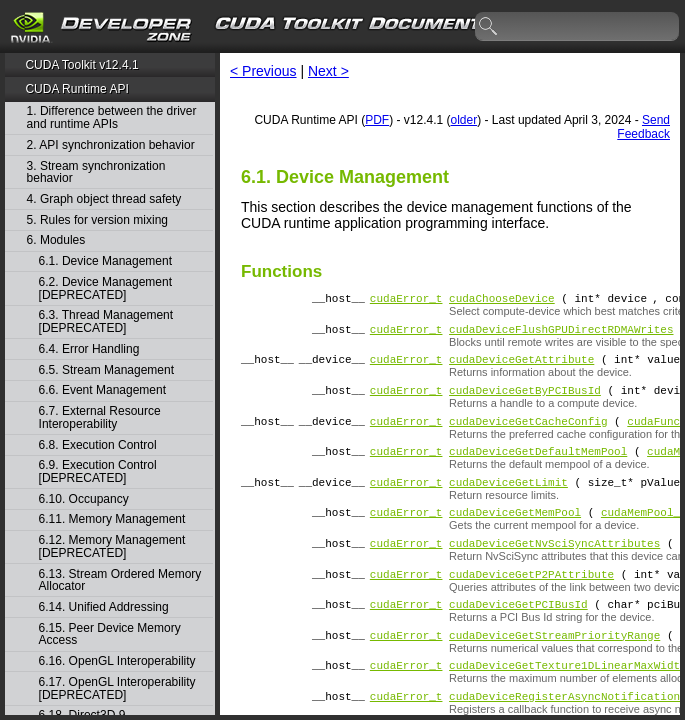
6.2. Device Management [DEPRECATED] (105, 288)
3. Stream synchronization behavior (96, 172)
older (464, 120)
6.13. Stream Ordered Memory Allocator (120, 580)
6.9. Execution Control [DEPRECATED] (98, 471)
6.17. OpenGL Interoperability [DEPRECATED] (117, 688)
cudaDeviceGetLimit (508, 502)
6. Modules (56, 240)
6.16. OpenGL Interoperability (117, 661)
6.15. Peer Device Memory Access (110, 634)
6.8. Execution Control (98, 445)
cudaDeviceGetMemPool (515, 535)
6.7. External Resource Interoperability (100, 417)
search (489, 27)
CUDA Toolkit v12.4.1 (81, 65)
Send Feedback (643, 127)
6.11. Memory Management (112, 519)
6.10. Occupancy (84, 499)
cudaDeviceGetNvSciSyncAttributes (554, 569)
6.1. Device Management (105, 261)
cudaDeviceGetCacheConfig (528, 435)
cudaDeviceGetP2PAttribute (531, 603)
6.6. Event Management (102, 390)
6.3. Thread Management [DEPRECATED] (106, 321)
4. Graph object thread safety (104, 199)
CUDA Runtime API (76, 89)
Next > (328, 71)
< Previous (263, 71)
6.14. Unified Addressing (104, 607)
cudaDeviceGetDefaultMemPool (538, 468)
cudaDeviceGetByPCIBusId (525, 401)
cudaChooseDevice (502, 300)
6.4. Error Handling (89, 349)
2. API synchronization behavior (111, 145)
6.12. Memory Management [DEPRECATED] (112, 546)
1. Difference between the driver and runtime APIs (112, 117)
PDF (377, 120)
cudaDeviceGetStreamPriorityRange (554, 670)
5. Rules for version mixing (97, 220)
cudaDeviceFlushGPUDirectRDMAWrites (561, 334)
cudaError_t (406, 300)
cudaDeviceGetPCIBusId (518, 636)
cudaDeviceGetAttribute (521, 367)
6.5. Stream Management (106, 370)
